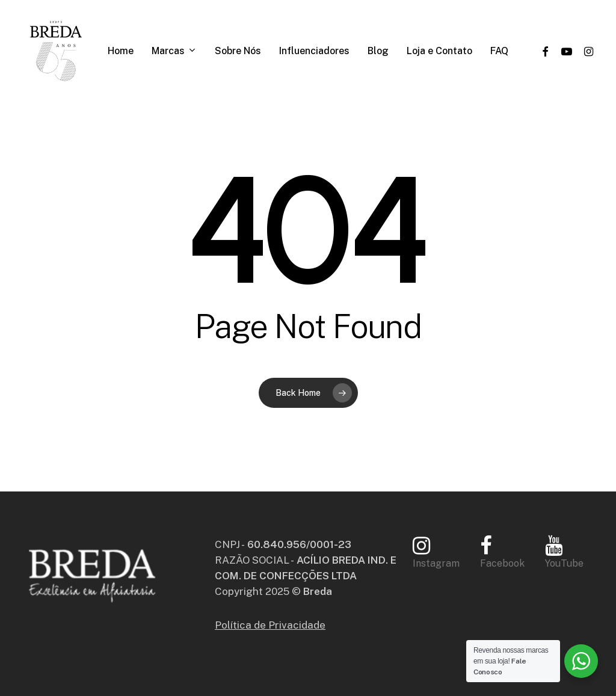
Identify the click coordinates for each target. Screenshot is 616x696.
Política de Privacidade (270, 625)
